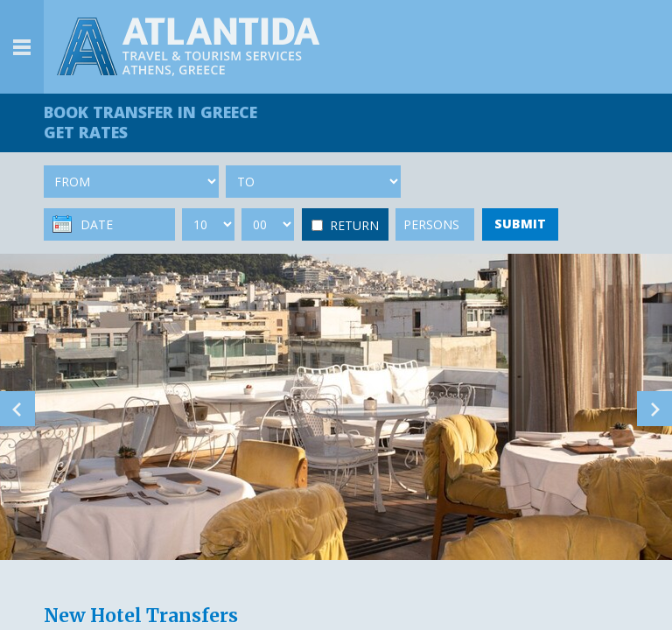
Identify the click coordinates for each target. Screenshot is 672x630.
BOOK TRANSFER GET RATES (150, 122)
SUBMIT (520, 224)
